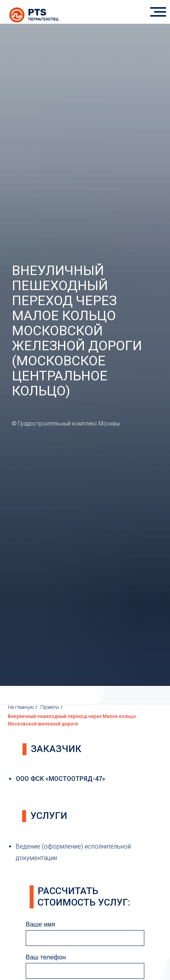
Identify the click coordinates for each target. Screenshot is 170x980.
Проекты (50, 707)
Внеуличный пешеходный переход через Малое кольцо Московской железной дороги (72, 720)
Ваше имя (40, 924)
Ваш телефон (46, 957)
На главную (21, 707)
